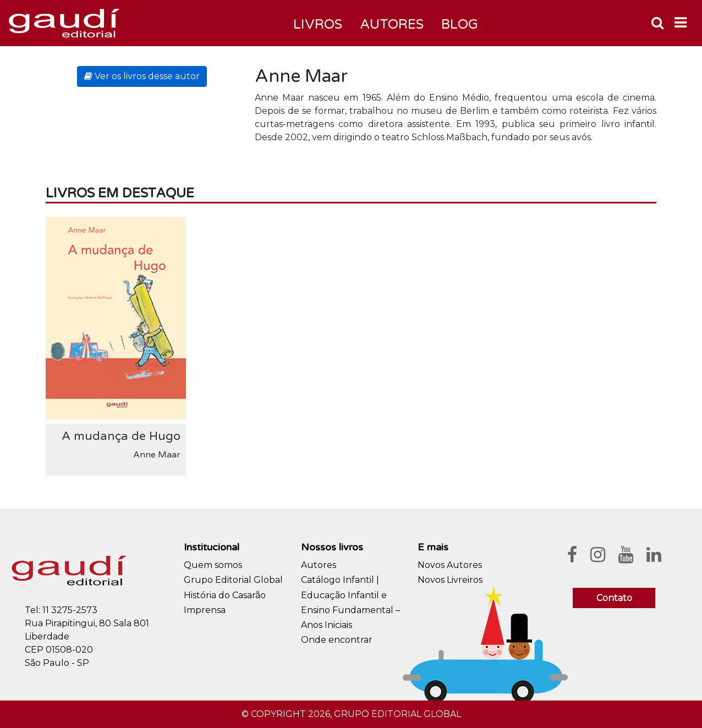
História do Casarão (225, 595)
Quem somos (213, 565)
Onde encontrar (337, 640)
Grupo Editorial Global (233, 580)
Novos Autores (450, 565)
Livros (318, 24)
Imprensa (205, 610)
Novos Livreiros (450, 580)
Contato (614, 598)
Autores (319, 565)
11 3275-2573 (70, 610)
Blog (460, 24)
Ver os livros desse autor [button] (142, 76)
